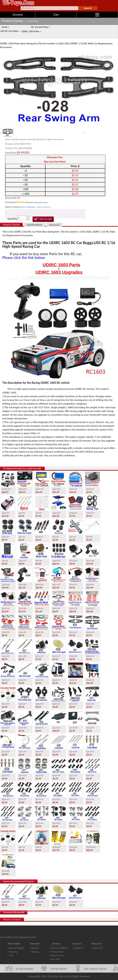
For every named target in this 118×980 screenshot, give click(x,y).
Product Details (11, 225)
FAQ (11, 955)
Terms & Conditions (59, 948)
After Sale (55, 959)
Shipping (35, 952)
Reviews (54, 225)
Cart (56, 15)
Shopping (13, 952)
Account (18, 15)
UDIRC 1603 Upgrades (59, 272)
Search (88, 8)
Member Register (17, 948)
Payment (35, 948)
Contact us (79, 948)
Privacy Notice (57, 952)
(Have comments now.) (37, 202)
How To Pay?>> (44, 207)
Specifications (34, 225)
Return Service (57, 955)
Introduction (98, 948)
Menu (107, 15)
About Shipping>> (28, 207)
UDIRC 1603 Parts (62, 265)
